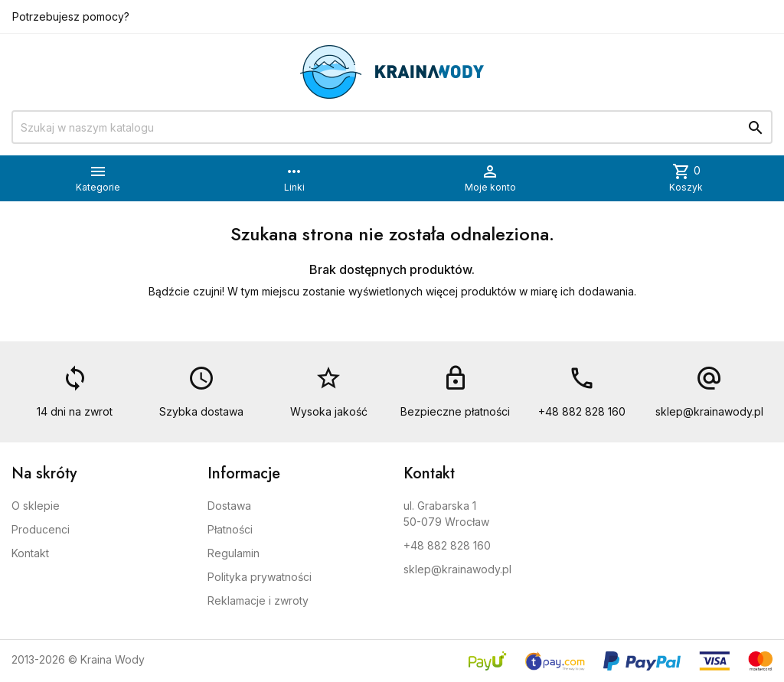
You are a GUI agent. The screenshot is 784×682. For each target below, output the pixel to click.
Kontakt (30, 553)
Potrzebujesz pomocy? (71, 16)
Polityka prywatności (260, 577)
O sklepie (36, 506)
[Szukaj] (392, 127)
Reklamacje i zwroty (258, 600)
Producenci (41, 529)
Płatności (230, 529)
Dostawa (229, 506)
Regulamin (234, 553)
